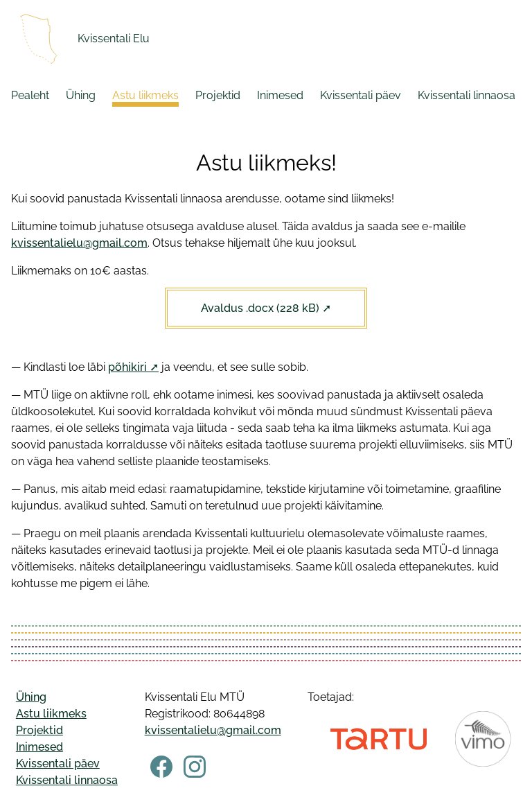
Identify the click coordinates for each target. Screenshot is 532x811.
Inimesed (280, 95)
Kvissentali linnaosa (467, 95)
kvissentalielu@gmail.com (79, 243)
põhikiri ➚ (133, 367)
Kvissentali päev (361, 95)
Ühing (81, 95)
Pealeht (30, 95)
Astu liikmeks (145, 95)
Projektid (218, 95)
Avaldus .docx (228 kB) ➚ (266, 308)
